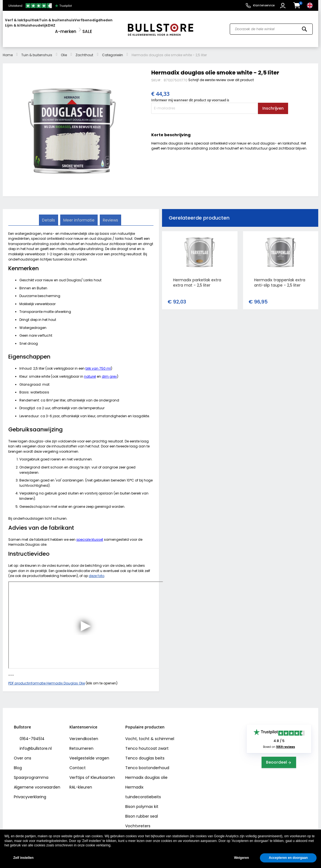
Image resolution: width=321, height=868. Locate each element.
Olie (64, 49)
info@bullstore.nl (35, 743)
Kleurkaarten (103, 772)
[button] (284, 6)
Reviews (110, 214)
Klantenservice (264, 5)
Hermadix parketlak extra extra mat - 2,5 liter (197, 277)
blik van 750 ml (98, 363)
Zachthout (84, 49)
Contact (78, 762)
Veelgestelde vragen (89, 753)
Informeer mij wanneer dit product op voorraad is (190, 94)
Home (8, 49)
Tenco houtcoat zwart (147, 743)
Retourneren (81, 743)
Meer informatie (79, 214)
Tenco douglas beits (145, 753)
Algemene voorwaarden (37, 782)
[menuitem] (26, 26)
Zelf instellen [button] (23, 858)
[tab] (49, 214)
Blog (18, 762)
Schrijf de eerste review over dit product (221, 74)
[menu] (62, 26)
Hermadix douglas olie (146, 772)
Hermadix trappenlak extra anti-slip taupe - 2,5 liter (280, 277)
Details (49, 214)
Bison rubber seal (142, 811)
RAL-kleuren (81, 782)
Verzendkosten (84, 733)
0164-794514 (32, 733)
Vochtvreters (138, 820)
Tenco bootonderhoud (147, 762)
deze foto (96, 570)
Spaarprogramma (31, 772)
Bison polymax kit (142, 801)
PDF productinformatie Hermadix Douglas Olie (47, 677)
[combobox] (271, 26)
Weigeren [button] (241, 858)
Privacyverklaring (30, 791)
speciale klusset (90, 534)
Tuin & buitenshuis (37, 49)
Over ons (23, 753)
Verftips (77, 772)
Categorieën (113, 49)
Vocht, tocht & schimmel (150, 733)
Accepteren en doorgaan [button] (288, 858)
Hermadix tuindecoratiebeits (143, 786)
